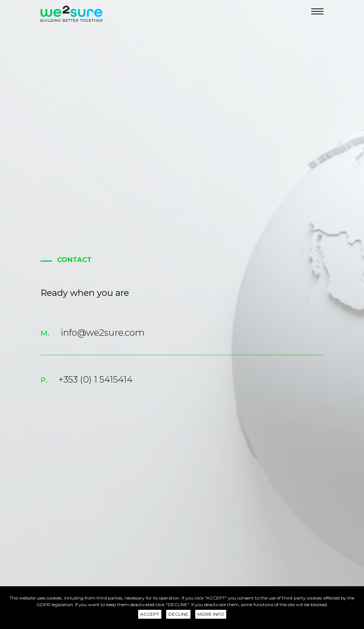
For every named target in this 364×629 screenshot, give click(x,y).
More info (211, 614)
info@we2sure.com (103, 333)
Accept (150, 614)
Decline (178, 614)
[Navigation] (317, 11)
